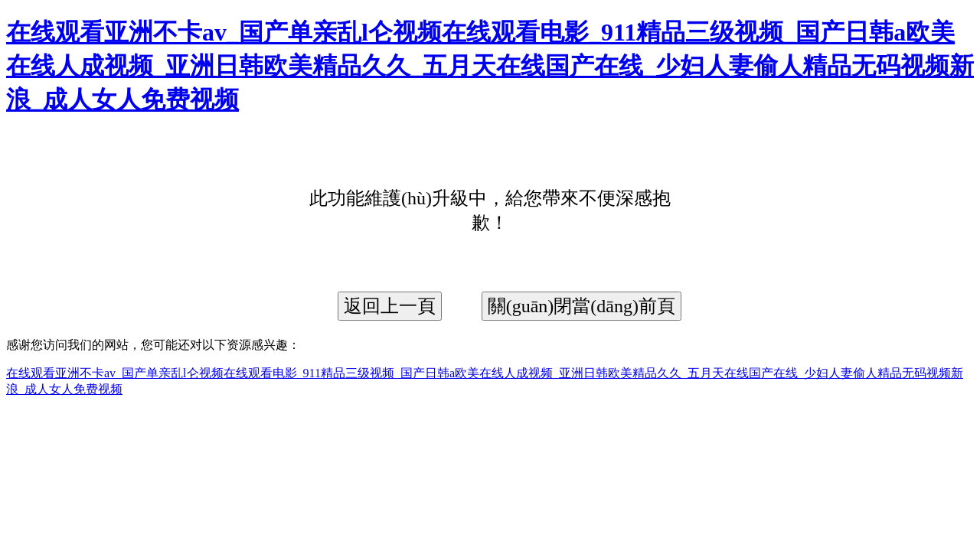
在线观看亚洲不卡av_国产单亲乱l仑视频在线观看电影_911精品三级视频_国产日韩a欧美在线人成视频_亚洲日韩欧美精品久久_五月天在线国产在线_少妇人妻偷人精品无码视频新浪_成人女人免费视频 (490, 66)
